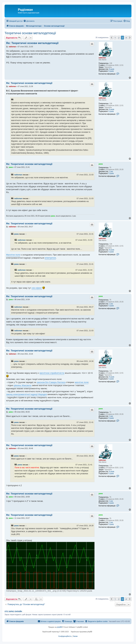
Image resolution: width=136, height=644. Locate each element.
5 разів (111, 173)
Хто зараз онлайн (13, 611)
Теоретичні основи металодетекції (30, 33)
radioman (102, 58)
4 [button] (126, 38)
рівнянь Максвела (23, 385)
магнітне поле (82, 382)
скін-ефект (37, 288)
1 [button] (115, 38)
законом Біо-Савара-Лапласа (51, 382)
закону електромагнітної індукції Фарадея (27, 394)
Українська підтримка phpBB (81, 632)
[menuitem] (29, 21)
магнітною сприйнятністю (52, 373)
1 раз (111, 171)
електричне (50, 258)
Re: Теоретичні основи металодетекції (32, 43)
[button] (111, 38)
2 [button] (119, 38)
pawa (101, 164)
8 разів (112, 69)
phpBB (59, 627)
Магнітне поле (13, 255)
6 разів (111, 71)
